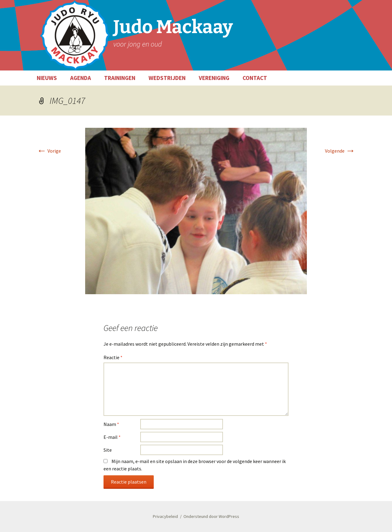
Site (108, 450)
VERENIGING (214, 78)
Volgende (340, 151)
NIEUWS (47, 78)
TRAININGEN (120, 78)
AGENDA (81, 78)
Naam (111, 424)
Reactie (113, 357)
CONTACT (255, 78)
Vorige (49, 151)
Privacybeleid (165, 516)
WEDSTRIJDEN (167, 78)
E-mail (112, 437)
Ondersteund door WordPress (211, 516)
